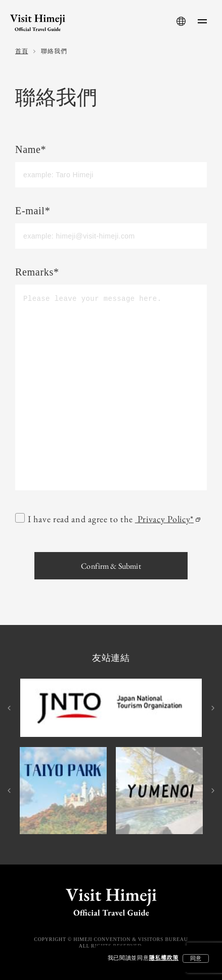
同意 (196, 958)
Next (212, 708)
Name (31, 150)
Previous (10, 708)
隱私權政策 (164, 958)
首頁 (21, 51)
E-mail (33, 211)
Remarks (37, 273)
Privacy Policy (167, 519)
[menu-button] (202, 21)
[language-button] (181, 21)
